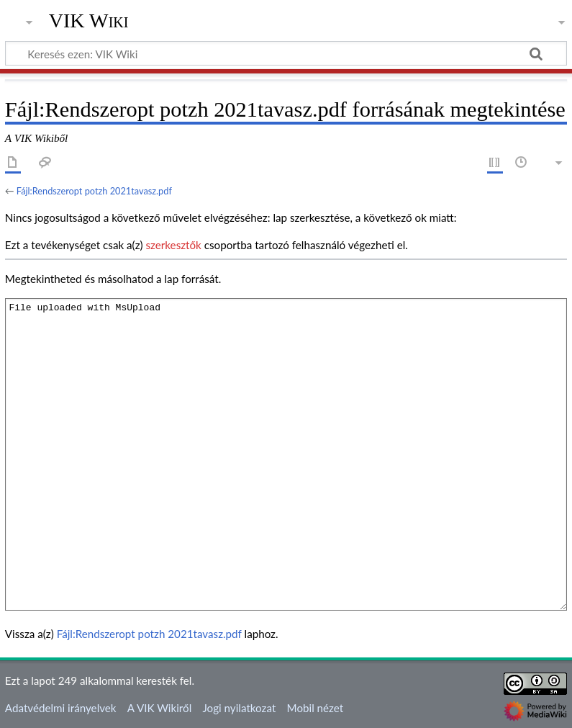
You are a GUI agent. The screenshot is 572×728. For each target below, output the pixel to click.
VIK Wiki (89, 21)
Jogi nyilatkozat (239, 708)
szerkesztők (173, 245)
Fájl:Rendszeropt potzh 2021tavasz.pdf (94, 191)
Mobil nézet (315, 708)
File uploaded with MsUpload (286, 454)
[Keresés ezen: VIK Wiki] (286, 53)
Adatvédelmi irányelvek (61, 708)
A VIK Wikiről (159, 708)
